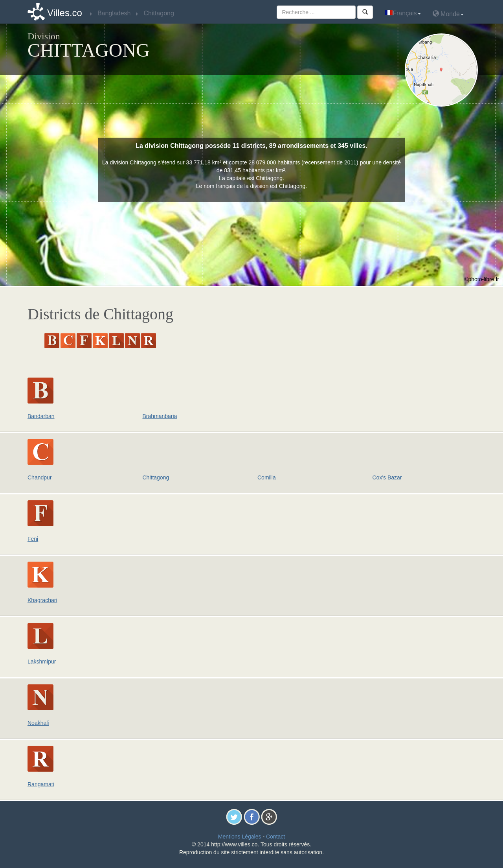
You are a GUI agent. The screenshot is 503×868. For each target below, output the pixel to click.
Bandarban (41, 416)
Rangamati (41, 784)
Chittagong (156, 477)
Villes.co (65, 13)
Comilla (267, 477)
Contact (275, 837)
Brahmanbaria (160, 416)
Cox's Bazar (387, 477)
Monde (448, 14)
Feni (33, 539)
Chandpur (40, 477)
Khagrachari (42, 600)
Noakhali (38, 723)
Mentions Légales (240, 837)
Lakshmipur (42, 662)
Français (403, 13)
